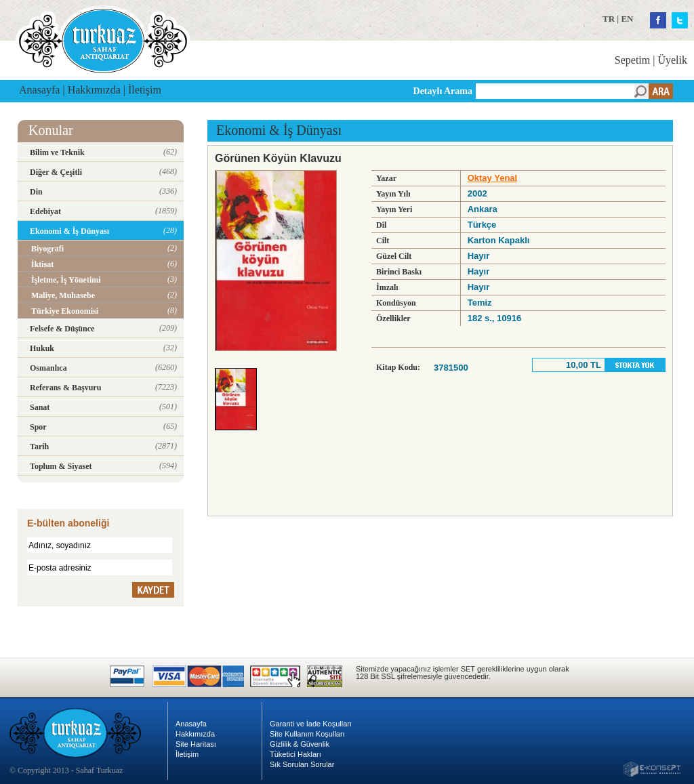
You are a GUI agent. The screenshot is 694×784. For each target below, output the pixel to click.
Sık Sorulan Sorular (302, 764)
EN (627, 19)
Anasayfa (39, 90)
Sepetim (632, 60)
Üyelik (672, 60)
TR (609, 19)
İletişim (145, 90)
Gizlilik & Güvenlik (300, 744)
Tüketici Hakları (295, 754)
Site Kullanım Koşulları (307, 734)
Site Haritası (196, 744)
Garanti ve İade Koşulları (311, 724)
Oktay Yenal (492, 178)
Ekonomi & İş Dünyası (279, 130)
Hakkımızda (94, 90)
